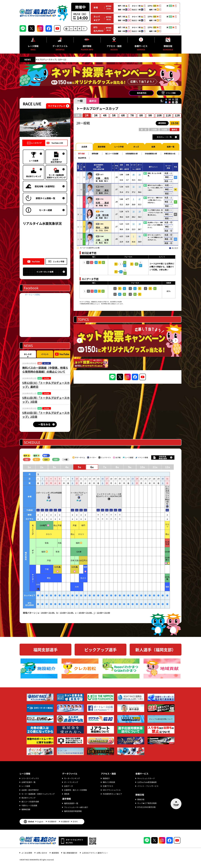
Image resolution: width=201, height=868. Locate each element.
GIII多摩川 (167, 559)
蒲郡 (85, 567)
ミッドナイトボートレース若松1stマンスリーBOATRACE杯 (109, 495)
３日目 (164, 130)
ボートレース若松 (32, 295)
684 (167, 510)
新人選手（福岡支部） (156, 650)
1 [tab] (126, 352)
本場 (96, 7)
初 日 (144, 130)
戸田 (49, 560)
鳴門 (83, 525)
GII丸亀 (57, 567)
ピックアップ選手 (100, 650)
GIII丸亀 (167, 578)
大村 (38, 584)
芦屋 (60, 525)
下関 (47, 569)
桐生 (49, 578)
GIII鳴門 (43, 525)
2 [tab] (129, 352)
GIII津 (79, 552)
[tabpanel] (127, 341)
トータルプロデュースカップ (79, 494)
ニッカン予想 (59, 261)
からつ (167, 525)
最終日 (174, 130)
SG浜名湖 (167, 543)
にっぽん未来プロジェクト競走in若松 (167, 495)
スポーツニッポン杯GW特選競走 (49, 494)
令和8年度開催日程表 (163, 457)
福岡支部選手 (45, 650)
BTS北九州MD (98, 29)
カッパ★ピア (97, 18)
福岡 (78, 543)
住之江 (83, 578)
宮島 (47, 543)
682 (72, 510)
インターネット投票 (45, 272)
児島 (60, 543)
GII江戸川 (83, 560)
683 (38, 510)
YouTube (36, 261)
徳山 (55, 525)
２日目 (154, 130)
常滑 (57, 552)
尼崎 (72, 560)
